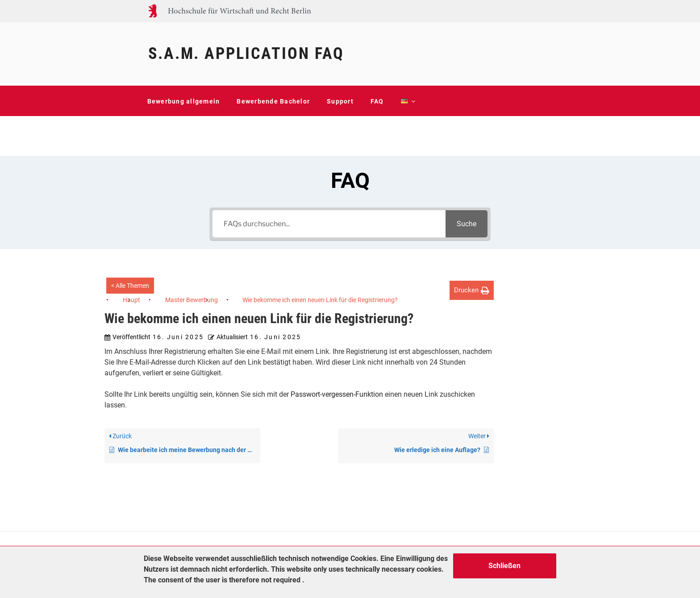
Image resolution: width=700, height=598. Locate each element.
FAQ (377, 101)
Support (340, 101)
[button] (472, 290)
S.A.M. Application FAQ (246, 54)
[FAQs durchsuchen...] (329, 224)
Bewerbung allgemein (184, 101)
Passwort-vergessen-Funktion (337, 394)
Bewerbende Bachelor (273, 101)
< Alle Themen (130, 286)
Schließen (504, 566)
